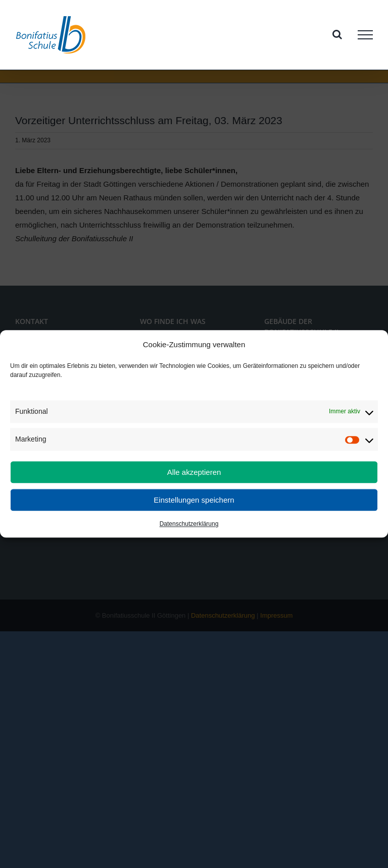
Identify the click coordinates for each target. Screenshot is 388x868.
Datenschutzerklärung (189, 524)
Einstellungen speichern (194, 500)
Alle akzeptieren (194, 472)
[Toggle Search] (337, 34)
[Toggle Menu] (365, 35)
